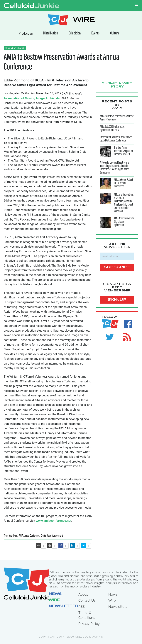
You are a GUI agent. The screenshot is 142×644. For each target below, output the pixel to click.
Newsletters (65, 606)
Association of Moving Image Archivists (32, 98)
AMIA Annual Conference (29, 536)
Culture (115, 33)
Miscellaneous (15, 48)
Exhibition (75, 33)
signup (117, 300)
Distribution (51, 33)
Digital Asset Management (52, 536)
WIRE (84, 20)
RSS (82, 607)
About (83, 594)
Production (26, 34)
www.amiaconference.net (54, 521)
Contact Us (87, 600)
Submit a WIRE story (117, 85)
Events (95, 33)
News (55, 594)
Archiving (13, 536)
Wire (54, 600)
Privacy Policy (89, 624)
